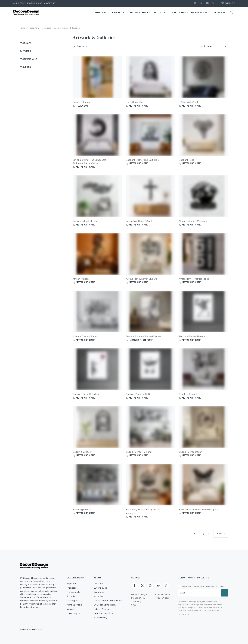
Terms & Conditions (103, 613)
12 (209, 534)
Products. (26, 43)
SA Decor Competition (105, 605)
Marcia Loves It (201, 12)
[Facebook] (190, 3)
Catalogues (178, 12)
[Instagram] (202, 3)
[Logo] (27, 12)
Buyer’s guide (101, 588)
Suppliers (101, 12)
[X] (196, 3)
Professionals (139, 12)
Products (118, 12)
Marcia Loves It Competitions (108, 601)
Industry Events (101, 609)
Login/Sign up (74, 613)
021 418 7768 (163, 594)
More (220, 12)
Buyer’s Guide (35, 3)
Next (219, 534)
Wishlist (226, 3)
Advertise (50, 3)
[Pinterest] (214, 3)
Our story (19, 3)
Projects (159, 12)
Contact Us (99, 592)
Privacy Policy (100, 618)
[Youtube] (208, 3)
